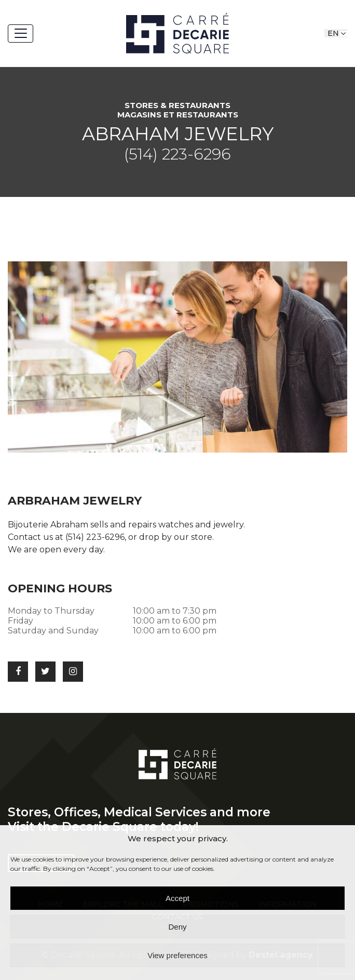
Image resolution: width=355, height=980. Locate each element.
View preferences (177, 955)
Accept (177, 898)
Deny (177, 927)
